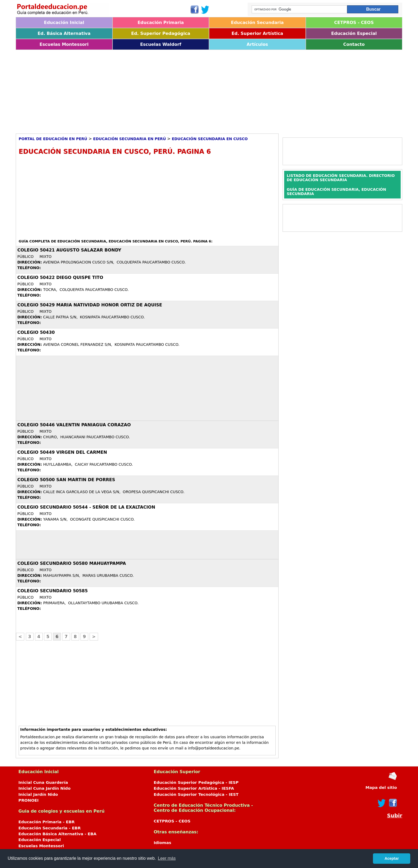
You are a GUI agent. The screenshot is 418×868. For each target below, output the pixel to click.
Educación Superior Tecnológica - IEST (196, 794)
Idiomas (163, 843)
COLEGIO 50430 (36, 332)
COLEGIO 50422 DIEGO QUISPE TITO (60, 277)
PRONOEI (29, 800)
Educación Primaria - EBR (47, 822)
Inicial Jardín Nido (38, 794)
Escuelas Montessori (64, 44)
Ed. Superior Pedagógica (161, 33)
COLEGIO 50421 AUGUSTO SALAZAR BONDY (69, 250)
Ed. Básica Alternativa (64, 33)
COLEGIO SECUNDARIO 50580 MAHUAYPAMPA (72, 563)
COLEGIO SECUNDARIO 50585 (53, 591)
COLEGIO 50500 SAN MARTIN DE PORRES (66, 480)
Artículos (257, 44)
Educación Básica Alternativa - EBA (57, 834)
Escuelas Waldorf (161, 44)
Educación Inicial (64, 23)
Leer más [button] (167, 858)
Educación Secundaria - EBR (50, 828)
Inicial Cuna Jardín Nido (45, 788)
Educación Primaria (161, 23)
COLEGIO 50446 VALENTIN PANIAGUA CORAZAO (74, 425)
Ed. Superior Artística (257, 33)
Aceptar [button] (392, 858)
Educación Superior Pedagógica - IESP (196, 782)
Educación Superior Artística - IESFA (194, 788)
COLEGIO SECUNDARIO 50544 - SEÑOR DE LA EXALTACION (86, 507)
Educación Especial (354, 33)
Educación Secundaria (257, 23)
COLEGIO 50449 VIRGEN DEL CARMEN (62, 452)
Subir (395, 816)
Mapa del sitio (381, 788)
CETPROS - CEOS (354, 23)
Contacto (354, 44)
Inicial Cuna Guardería (43, 782)
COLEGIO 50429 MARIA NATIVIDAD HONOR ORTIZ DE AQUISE (90, 305)
